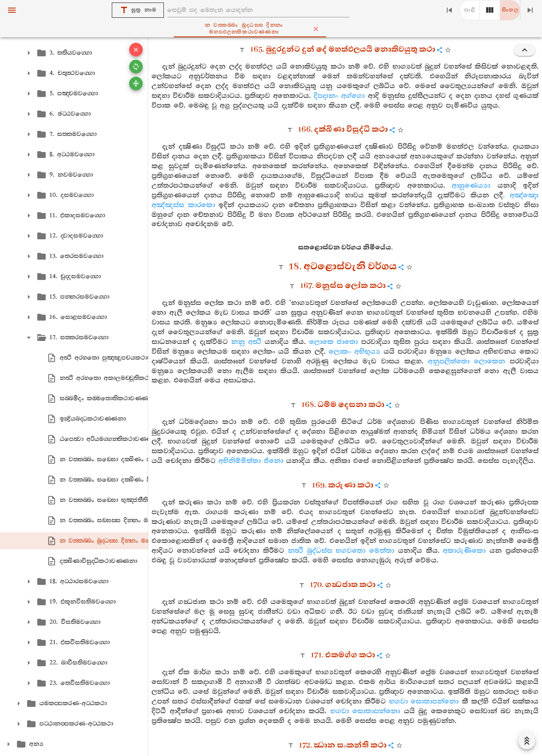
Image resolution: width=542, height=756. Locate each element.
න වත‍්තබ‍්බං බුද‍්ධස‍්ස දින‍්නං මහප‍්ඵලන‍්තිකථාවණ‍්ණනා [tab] (285, 29)
